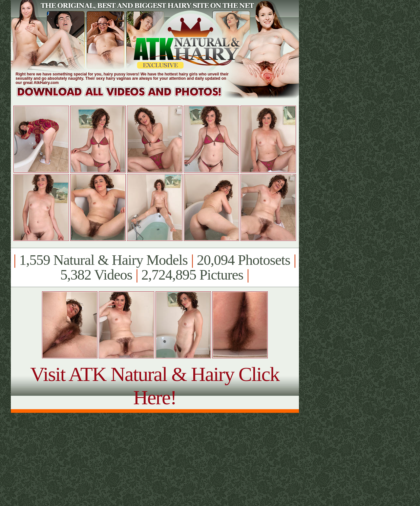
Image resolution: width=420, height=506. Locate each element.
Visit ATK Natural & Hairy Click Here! (155, 386)
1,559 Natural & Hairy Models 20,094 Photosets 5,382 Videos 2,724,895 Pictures (155, 267)
